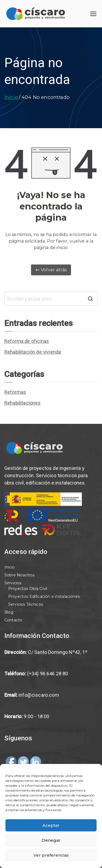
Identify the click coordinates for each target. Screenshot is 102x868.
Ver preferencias (51, 855)
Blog (9, 612)
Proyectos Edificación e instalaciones (44, 596)
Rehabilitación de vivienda (33, 352)
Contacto (13, 620)
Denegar (51, 840)
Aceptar (51, 825)
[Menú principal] (93, 14)
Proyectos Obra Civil (28, 589)
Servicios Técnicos (26, 604)
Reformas (15, 392)
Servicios (13, 583)
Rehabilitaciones (23, 403)
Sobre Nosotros (19, 575)
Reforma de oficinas (27, 341)
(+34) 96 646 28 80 (48, 674)
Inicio (10, 567)
